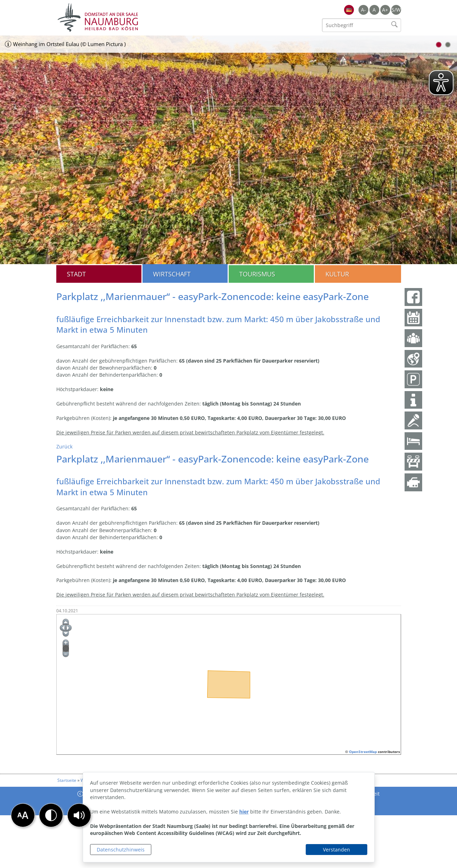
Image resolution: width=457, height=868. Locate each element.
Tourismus (257, 274)
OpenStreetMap (363, 752)
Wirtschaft (172, 274)
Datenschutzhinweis (121, 850)
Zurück (64, 446)
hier (244, 812)
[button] (79, 815)
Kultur (337, 274)
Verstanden (337, 850)
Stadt (76, 274)
